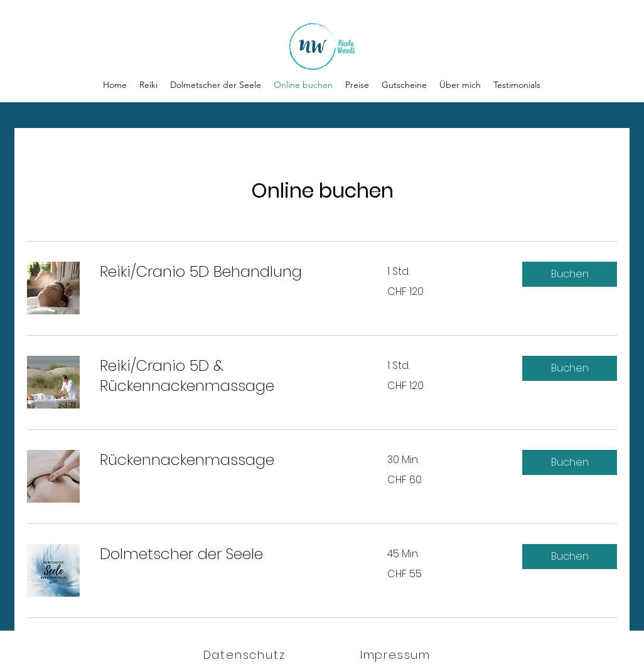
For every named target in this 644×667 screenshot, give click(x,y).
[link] (228, 272)
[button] (570, 274)
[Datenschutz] (245, 654)
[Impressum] (397, 654)
